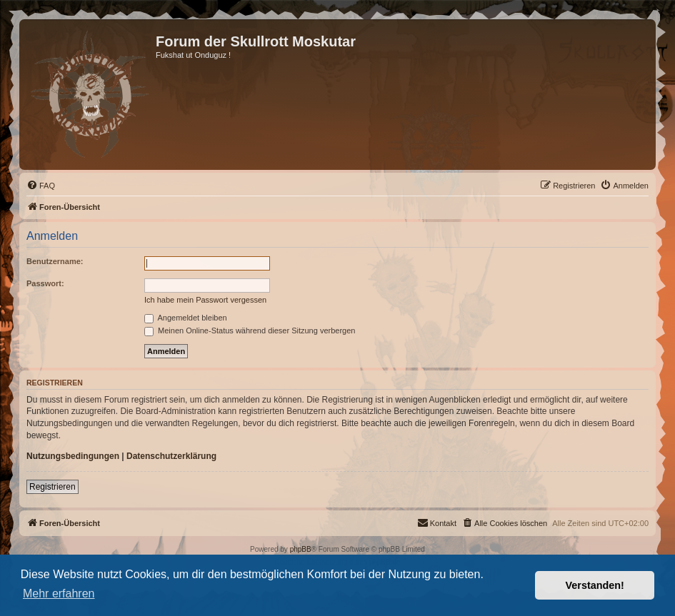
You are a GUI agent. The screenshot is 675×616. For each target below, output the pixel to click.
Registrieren (52, 487)
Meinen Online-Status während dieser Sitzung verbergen (250, 330)
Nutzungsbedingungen (73, 456)
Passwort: (45, 283)
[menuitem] (41, 186)
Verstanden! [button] (595, 585)
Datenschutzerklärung (171, 456)
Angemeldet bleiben (186, 318)
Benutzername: (55, 261)
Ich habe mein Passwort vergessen (205, 300)
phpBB (301, 549)
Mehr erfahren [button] (59, 594)
